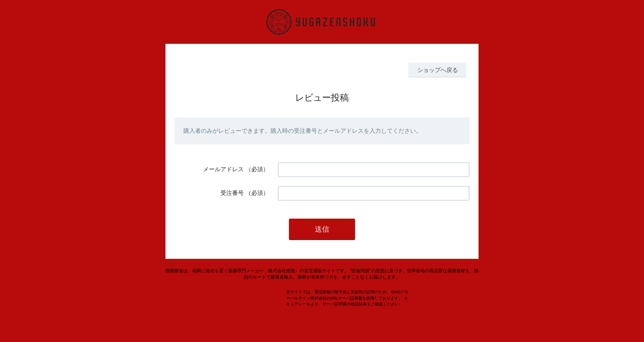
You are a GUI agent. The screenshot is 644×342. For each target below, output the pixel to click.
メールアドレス (223, 169)
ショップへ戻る (438, 70)
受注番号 (232, 193)
